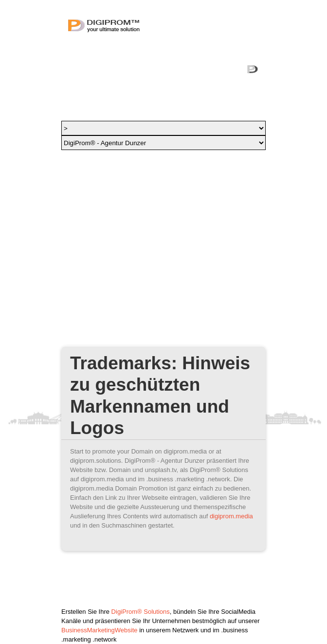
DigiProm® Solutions (141, 612)
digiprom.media (231, 516)
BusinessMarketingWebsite (100, 630)
